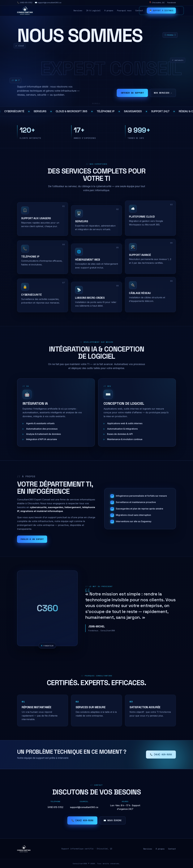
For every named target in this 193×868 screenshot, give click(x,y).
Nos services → (163, 93)
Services (78, 11)
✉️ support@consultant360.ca (48, 2)
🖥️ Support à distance (161, 11)
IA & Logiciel (93, 11)
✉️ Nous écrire (113, 820)
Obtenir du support (132, 93)
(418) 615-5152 (55, 807)
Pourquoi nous (124, 11)
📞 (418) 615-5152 (25, 2)
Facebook (172, 2)
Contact (139, 11)
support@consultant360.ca (84, 807)
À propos (109, 11)
